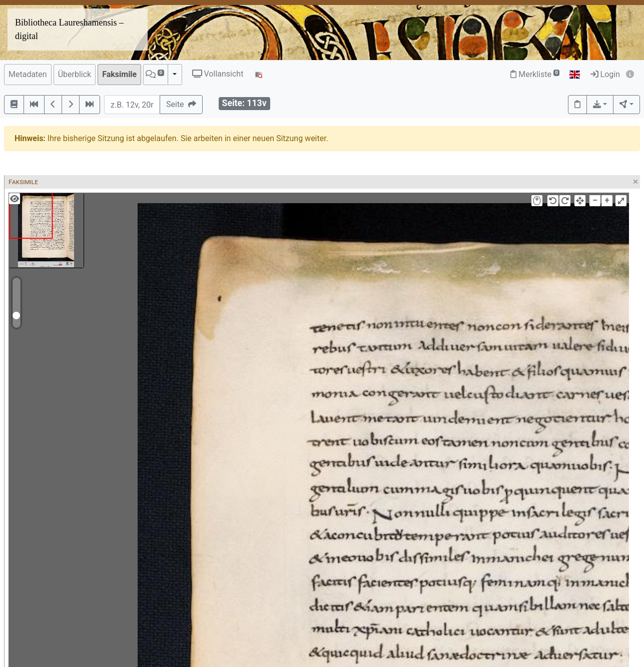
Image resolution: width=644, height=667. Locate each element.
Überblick (75, 74)
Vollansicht (218, 74)
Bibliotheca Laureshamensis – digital (69, 29)
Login (605, 74)
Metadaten (28, 74)
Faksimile (119, 74)
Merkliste (535, 74)
